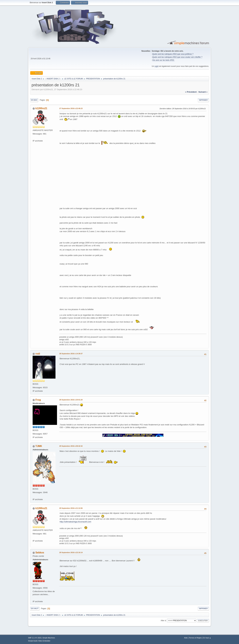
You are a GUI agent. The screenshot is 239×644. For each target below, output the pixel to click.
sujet (156, 66)
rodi (38, 354)
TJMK (39, 446)
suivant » (203, 92)
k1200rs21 (41, 108)
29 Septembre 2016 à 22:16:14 (71, 552)
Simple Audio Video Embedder (39, 641)
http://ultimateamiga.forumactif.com (75, 522)
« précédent (191, 92)
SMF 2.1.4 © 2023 (35, 638)
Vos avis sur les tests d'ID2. (163, 60)
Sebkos (40, 553)
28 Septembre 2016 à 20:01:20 (71, 400)
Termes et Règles (195, 638)
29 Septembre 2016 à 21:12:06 (71, 508)
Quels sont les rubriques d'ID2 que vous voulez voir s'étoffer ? (177, 57)
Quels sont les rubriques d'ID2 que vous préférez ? (173, 54)
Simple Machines (49, 638)
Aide (186, 638)
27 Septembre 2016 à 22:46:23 (71, 108)
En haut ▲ (207, 638)
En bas (34, 100)
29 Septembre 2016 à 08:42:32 (71, 446)
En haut (35, 609)
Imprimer (203, 100)
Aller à (163, 620)
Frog (38, 400)
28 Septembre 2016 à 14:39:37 (71, 354)
